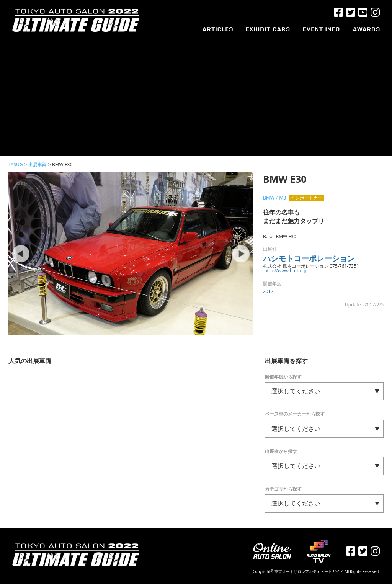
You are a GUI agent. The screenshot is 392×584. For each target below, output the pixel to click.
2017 (268, 291)
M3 (283, 198)
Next (240, 254)
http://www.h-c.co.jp (286, 271)
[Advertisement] (196, 91)
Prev (22, 254)
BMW (269, 198)
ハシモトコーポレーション (309, 258)
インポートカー (307, 198)
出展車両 (38, 164)
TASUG (16, 164)
